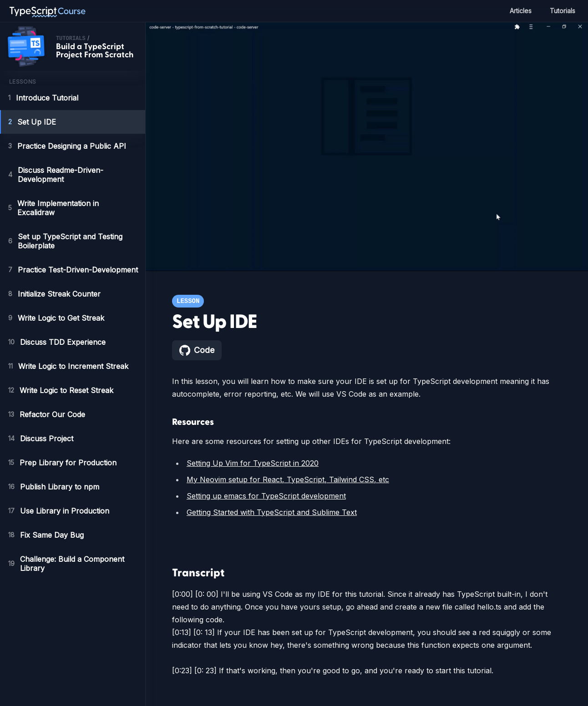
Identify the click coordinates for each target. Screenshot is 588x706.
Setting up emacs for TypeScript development (266, 496)
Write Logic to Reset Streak (62, 390)
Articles (518, 11)
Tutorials (562, 11)
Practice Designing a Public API (67, 146)
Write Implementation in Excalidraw (57, 208)
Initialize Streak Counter (56, 294)
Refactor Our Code (47, 414)
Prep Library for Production (63, 463)
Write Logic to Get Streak (57, 318)
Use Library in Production (59, 511)
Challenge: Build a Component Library (68, 564)
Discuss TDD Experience (57, 342)
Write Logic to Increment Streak (71, 366)
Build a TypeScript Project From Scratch (95, 51)
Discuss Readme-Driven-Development (56, 175)
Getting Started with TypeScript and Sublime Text (272, 512)
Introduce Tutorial (45, 98)
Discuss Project (41, 439)
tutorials (71, 39)
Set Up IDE (31, 122)
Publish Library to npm (55, 487)
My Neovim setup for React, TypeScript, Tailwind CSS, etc (284, 479)
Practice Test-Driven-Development (73, 270)
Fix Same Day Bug (46, 535)
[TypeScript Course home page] (48, 11)
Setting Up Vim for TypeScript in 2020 (251, 463)
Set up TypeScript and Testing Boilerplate (65, 241)
